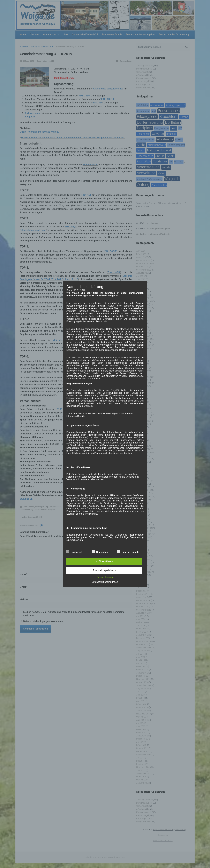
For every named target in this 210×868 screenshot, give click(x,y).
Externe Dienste (128, 552)
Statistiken (100, 552)
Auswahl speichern (104, 570)
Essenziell (74, 552)
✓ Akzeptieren (104, 561)
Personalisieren (105, 577)
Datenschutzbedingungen (105, 582)
